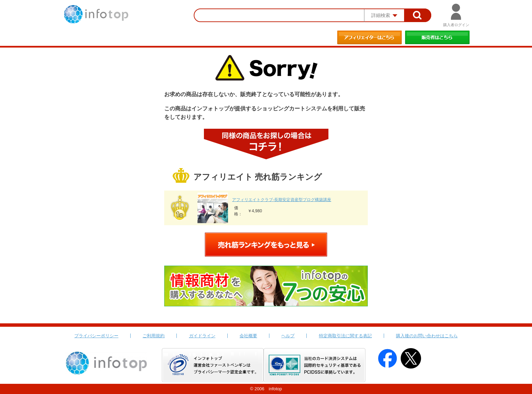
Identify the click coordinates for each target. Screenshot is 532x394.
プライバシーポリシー (96, 336)
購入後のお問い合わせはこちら (427, 336)
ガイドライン (202, 336)
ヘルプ (288, 336)
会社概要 (248, 336)
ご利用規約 (154, 336)
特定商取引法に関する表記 (345, 336)
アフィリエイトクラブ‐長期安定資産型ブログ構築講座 (282, 200)
